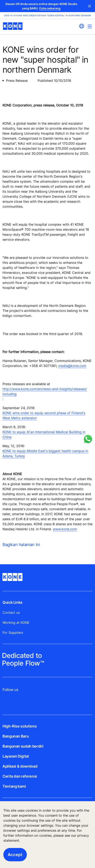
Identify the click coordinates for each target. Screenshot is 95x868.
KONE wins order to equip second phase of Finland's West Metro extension (44, 415)
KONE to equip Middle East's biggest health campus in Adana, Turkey (45, 453)
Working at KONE (16, 623)
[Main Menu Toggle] (90, 26)
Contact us (11, 612)
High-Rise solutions (20, 726)
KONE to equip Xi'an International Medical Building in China (44, 434)
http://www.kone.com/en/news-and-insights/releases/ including (45, 391)
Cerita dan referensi (20, 776)
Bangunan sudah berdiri (23, 746)
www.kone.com (65, 529)
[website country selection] (81, 26)
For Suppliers (13, 633)
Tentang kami (14, 786)
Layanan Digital (16, 756)
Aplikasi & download (20, 766)
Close (90, 6)
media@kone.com (72, 366)
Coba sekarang (50, 8)
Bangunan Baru (16, 736)
